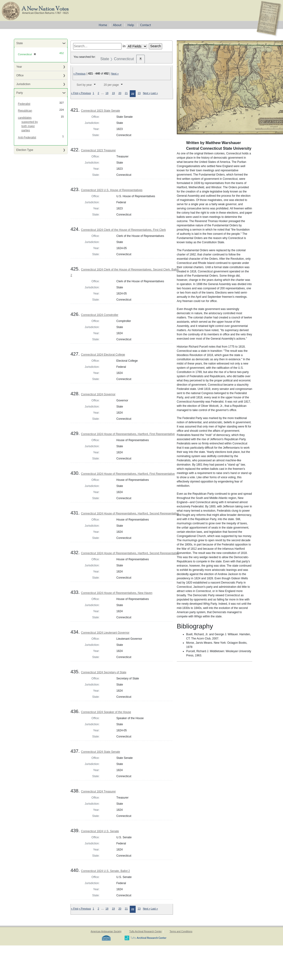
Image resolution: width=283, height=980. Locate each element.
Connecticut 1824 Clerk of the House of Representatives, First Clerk (124, 230)
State (20, 43)
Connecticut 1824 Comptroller (100, 315)
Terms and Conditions (181, 931)
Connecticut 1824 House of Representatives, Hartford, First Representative (128, 434)
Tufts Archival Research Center (145, 931)
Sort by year (84, 85)
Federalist (24, 104)
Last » (154, 93)
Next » (115, 74)
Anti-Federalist (27, 137)
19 (113, 93)
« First (75, 93)
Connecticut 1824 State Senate (101, 752)
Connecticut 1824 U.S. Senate (100, 831)
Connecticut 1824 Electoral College (103, 355)
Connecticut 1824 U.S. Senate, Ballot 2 (106, 871)
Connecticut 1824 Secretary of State (104, 672)
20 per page (111, 85)
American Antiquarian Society (106, 931)
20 (120, 93)
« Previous (79, 74)
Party (20, 93)
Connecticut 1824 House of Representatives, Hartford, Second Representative (130, 514)
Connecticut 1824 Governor (98, 394)
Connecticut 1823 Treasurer (98, 150)
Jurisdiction (23, 84)
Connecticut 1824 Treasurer (98, 792)
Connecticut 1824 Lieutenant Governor (105, 633)
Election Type (25, 150)
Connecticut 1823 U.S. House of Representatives (112, 190)
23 (139, 93)
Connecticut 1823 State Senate (101, 111)
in (124, 46)
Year (19, 67)
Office (20, 75)
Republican (25, 111)
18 (107, 93)
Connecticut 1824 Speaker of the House (106, 712)
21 (126, 93)
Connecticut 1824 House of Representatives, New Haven (117, 593)
